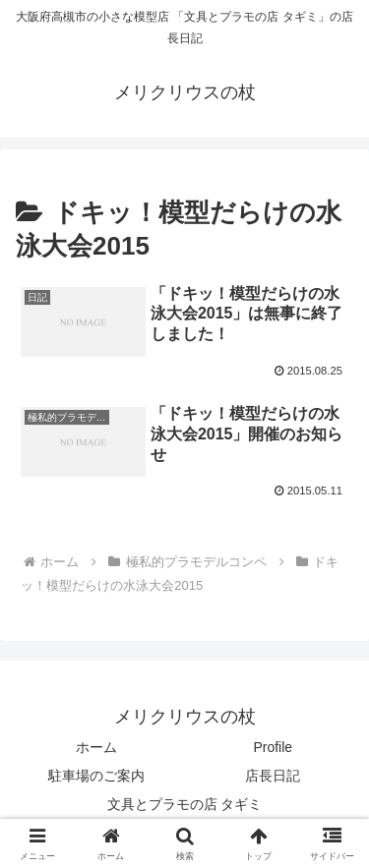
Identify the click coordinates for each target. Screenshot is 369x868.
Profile (273, 747)
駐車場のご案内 (96, 776)
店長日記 (273, 776)
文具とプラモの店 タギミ (185, 804)
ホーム (96, 747)
